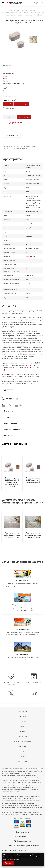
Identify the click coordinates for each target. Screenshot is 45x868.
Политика (23, 721)
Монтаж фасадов (22, 104)
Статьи (23, 756)
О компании (23, 711)
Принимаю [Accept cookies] (9, 863)
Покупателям (23, 736)
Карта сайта (23, 761)
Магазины (22, 716)
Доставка (22, 746)
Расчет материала (23, 629)
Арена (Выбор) (30, 256)
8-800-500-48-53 (31, 368)
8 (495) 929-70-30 (24, 836)
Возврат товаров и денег (22, 741)
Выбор (5, 78)
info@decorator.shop (8, 370)
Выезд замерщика (22, 581)
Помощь (22, 726)
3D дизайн (8, 104)
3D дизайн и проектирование (22, 605)
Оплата (23, 751)
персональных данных (11, 859)
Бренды (22, 731)
